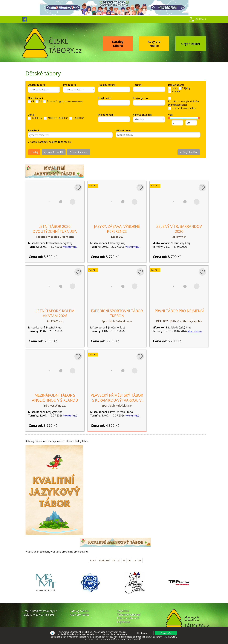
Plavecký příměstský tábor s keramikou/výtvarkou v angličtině (117, 400)
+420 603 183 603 (43, 615)
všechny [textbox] (139, 119)
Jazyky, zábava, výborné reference (117, 229)
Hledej (34, 152)
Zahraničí (52, 101)
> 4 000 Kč (78, 118)
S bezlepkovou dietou (184, 108)
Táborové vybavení (129, 615)
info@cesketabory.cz (44, 611)
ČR (33, 101)
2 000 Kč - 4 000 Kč (58, 118)
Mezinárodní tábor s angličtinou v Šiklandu (55, 398)
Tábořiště (123, 611)
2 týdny (186, 88)
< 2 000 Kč (37, 118)
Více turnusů (70, 247)
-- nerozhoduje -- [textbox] (39, 90)
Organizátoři (191, 44)
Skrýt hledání (189, 152)
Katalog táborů (118, 44)
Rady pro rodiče (154, 44)
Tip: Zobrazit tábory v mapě (71, 102)
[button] (166, 633)
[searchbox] (113, 89)
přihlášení (200, 19)
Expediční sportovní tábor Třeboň (117, 313)
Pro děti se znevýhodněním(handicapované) (183, 103)
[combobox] (44, 90)
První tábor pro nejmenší (179, 311)
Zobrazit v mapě (79, 152)
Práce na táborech (128, 618)
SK (41, 101)
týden (175, 88)
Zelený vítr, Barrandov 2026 (179, 229)
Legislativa (124, 622)
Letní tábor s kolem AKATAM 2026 (55, 313)
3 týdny (176, 91)
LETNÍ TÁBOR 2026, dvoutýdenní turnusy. (55, 229)
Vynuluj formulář (54, 152)
